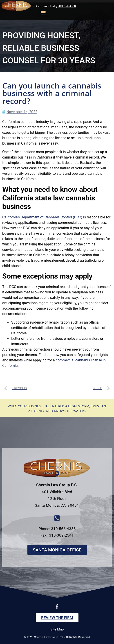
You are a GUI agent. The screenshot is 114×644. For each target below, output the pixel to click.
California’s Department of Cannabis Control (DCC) (42, 217)
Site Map (57, 629)
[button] (43, 13)
